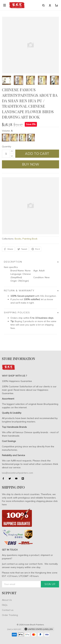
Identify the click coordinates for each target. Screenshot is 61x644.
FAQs (5, 605)
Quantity (7, 146)
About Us (7, 600)
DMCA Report (14, 629)
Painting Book (30, 239)
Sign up (50, 584)
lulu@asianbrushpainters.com (17, 473)
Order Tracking (10, 615)
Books (18, 239)
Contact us (8, 610)
